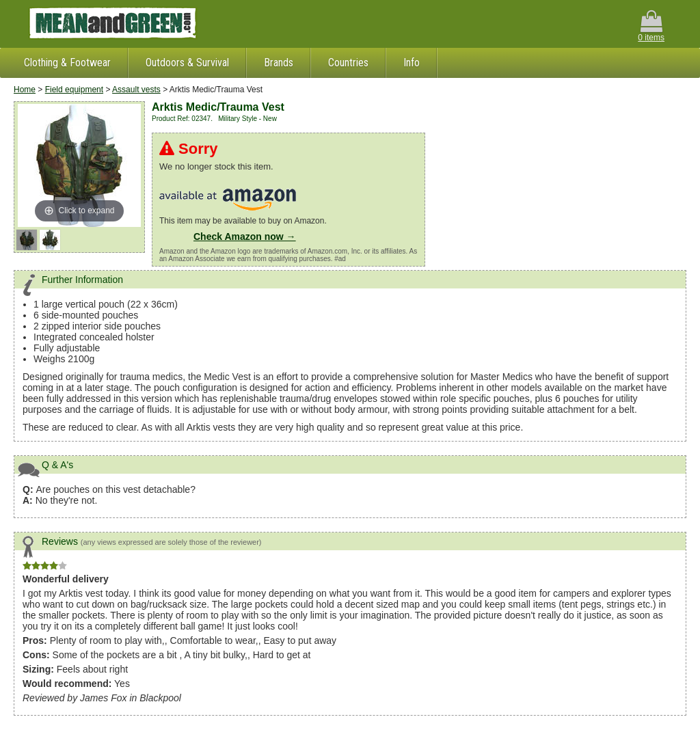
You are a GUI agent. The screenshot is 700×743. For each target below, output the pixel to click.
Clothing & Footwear (67, 63)
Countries (348, 63)
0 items (651, 26)
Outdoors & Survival (187, 63)
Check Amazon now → (245, 237)
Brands (279, 63)
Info (412, 63)
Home (25, 90)
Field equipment (74, 90)
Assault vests (136, 90)
